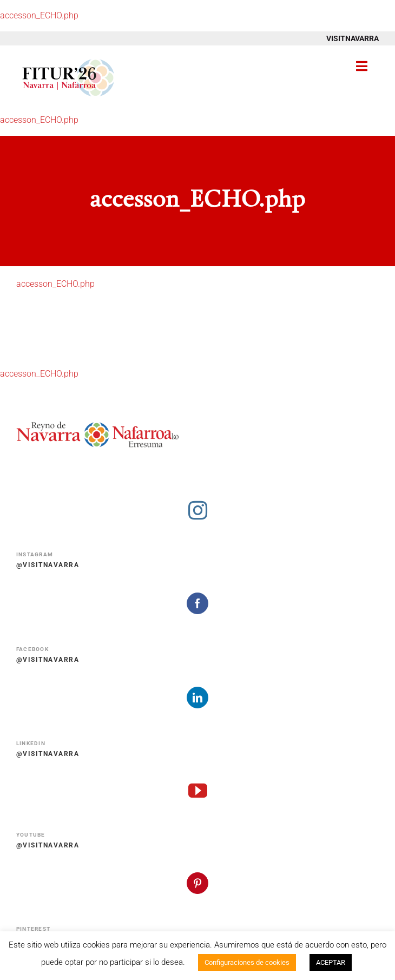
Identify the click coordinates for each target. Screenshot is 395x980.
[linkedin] (198, 698)
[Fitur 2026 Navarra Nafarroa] (68, 58)
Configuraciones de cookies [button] (247, 962)
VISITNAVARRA (353, 38)
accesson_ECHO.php (39, 15)
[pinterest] (198, 883)
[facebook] (198, 603)
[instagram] (198, 510)
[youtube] (198, 790)
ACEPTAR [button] (331, 962)
